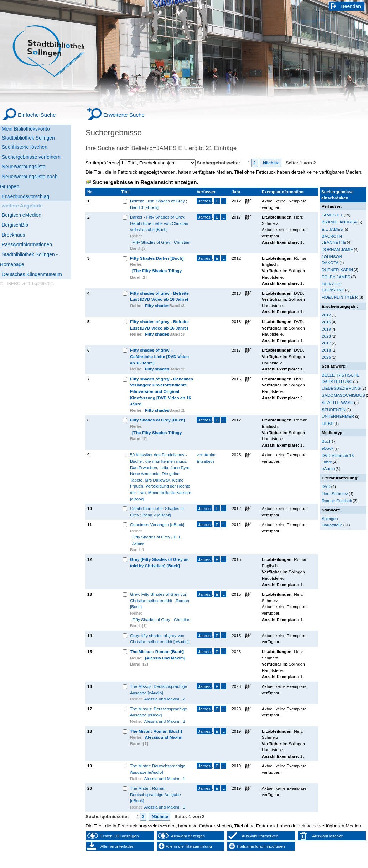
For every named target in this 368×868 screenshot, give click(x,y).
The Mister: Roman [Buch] (156, 731)
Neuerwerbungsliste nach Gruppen (29, 182)
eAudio (328, 469)
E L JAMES (332, 229)
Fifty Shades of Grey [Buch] (157, 420)
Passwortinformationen (27, 244)
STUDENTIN (334, 409)
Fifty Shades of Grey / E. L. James (157, 540)
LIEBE (328, 423)
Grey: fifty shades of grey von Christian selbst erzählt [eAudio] (159, 639)
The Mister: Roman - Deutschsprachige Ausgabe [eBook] (156, 794)
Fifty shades (157, 306)
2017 (326, 343)
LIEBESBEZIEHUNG (341, 388)
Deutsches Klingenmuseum (32, 274)
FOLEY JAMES (336, 277)
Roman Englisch (337, 501)
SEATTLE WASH (338, 402)
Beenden (351, 6)
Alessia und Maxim (164, 737)
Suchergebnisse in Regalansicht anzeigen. (145, 182)
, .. (212, 559)
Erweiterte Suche (124, 115)
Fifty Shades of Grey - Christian (161, 242)
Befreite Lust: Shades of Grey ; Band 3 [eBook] (159, 204)
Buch (326, 441)
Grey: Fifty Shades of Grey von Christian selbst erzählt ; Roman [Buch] (160, 600)
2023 (326, 336)
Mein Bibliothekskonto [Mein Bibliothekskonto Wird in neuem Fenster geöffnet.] (26, 129)
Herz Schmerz (335, 493)
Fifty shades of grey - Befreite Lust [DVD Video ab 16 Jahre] (159, 296)
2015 (326, 322)
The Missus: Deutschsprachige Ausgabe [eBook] (159, 712)
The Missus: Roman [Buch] (157, 651)
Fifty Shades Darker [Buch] (157, 258)
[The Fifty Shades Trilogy (157, 271)
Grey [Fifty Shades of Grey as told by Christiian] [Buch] (159, 562)
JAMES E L (332, 215)
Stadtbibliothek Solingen (28, 138)
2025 (326, 357)
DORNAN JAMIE (338, 249)
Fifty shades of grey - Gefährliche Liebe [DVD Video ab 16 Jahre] (159, 356)
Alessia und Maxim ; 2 (165, 699)
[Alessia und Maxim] (165, 658)
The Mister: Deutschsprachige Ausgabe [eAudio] (158, 769)
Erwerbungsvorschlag (25, 196)
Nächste (271, 163)
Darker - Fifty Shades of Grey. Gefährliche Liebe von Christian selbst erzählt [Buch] (159, 223)
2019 (326, 329)
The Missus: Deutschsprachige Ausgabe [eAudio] (159, 690)
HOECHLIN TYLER (340, 297)
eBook (328, 448)
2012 (326, 315)
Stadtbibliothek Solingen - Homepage (29, 259)
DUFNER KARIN (337, 270)
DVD (326, 486)
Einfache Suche (37, 115)
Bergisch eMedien (22, 215)
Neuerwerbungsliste (24, 167)
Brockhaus (13, 235)
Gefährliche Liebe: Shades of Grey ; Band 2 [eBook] (157, 512)
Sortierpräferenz (102, 163)
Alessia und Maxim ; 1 (165, 778)
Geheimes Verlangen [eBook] (157, 524)
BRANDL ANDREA (339, 222)
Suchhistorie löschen (25, 147)
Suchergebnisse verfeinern (31, 157)
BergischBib (15, 225)
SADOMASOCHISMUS (343, 395)
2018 (326, 350)
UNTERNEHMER (338, 416)
